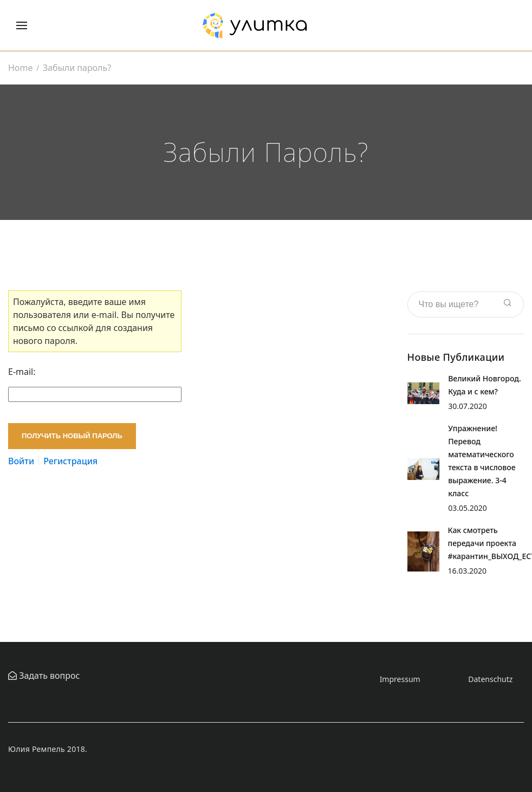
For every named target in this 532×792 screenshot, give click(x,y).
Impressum (400, 679)
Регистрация (70, 461)
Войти (21, 461)
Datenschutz (490, 679)
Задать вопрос (48, 676)
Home (21, 68)
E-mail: (22, 372)
